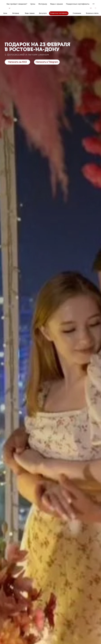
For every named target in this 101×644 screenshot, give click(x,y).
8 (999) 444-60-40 (73, 6)
